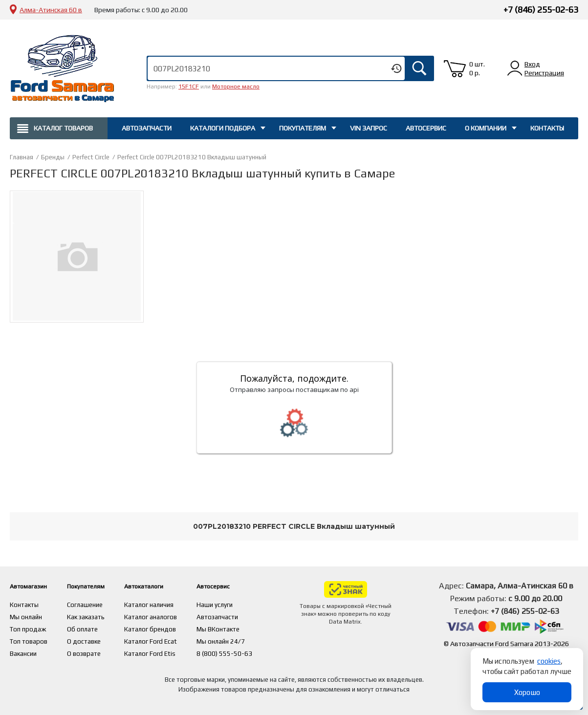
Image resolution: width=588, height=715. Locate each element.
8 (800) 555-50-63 (246, 651)
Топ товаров (29, 639)
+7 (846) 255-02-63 (541, 10)
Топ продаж (28, 628)
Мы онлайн (27, 616)
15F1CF (189, 87)
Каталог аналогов (172, 616)
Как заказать (97, 616)
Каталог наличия (170, 604)
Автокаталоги (170, 586)
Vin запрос (369, 128)
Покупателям (303, 128)
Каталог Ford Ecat (172, 639)
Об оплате (92, 628)
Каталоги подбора (223, 128)
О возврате (95, 651)
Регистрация (544, 73)
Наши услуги (237, 604)
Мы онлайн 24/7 (243, 639)
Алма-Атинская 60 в (51, 10)
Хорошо (527, 692)
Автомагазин (33, 586)
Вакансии (24, 651)
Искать (419, 68)
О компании (486, 128)
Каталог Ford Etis (171, 651)
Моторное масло (236, 87)
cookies (549, 661)
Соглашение (96, 604)
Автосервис (426, 128)
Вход (532, 64)
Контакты (547, 128)
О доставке (94, 639)
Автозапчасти (147, 128)
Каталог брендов (171, 628)
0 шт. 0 (477, 68)
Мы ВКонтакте (240, 628)
